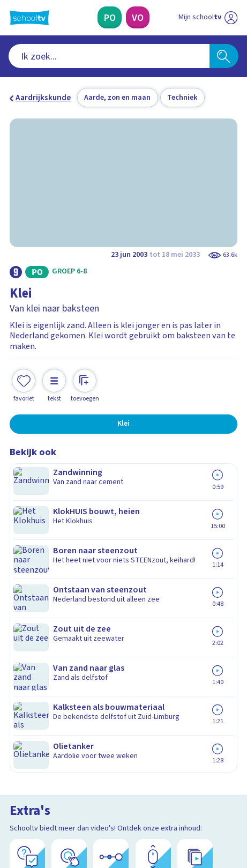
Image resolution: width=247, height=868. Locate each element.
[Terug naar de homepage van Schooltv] (29, 18)
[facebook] (15, 791)
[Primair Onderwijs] (110, 17)
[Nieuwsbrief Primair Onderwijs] (72, 714)
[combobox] (109, 56)
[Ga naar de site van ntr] (197, 814)
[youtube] (86, 791)
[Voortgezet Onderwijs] (138, 17)
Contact (28, 589)
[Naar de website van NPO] (231, 18)
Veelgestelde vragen (54, 603)
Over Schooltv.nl (46, 618)
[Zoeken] (224, 56)
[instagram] (39, 791)
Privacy (26, 632)
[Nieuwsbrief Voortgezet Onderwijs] (175, 714)
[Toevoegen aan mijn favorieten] (24, 375)
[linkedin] (62, 791)
